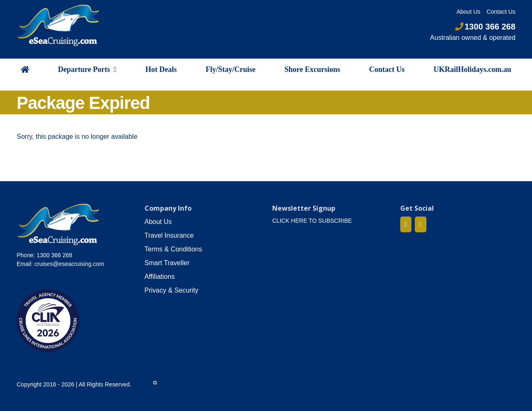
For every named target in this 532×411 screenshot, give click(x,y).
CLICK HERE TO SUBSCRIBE (312, 221)
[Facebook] (406, 224)
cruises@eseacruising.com (69, 264)
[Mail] (421, 224)
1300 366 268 (485, 27)
